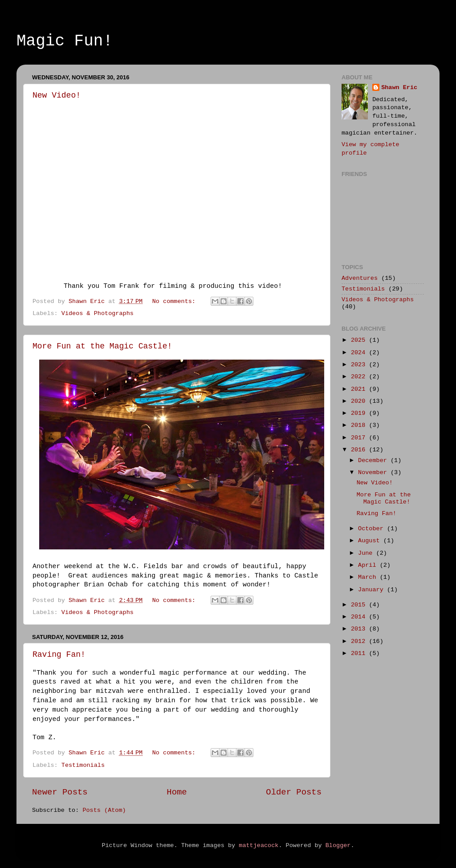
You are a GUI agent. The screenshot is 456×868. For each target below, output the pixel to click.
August (371, 541)
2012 (360, 641)
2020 (360, 401)
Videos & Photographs (98, 313)
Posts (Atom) (104, 810)
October (373, 529)
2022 (360, 377)
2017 (360, 438)
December (374, 461)
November (374, 473)
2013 (360, 629)
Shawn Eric (399, 88)
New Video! (57, 95)
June (367, 553)
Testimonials (83, 765)
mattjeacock (259, 845)
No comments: (176, 301)
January (373, 590)
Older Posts (294, 792)
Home (177, 792)
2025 (360, 340)
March (369, 577)
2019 (360, 413)
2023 (360, 365)
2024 (360, 353)
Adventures (360, 278)
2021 (360, 389)
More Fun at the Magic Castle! (102, 346)
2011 (360, 653)
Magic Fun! (65, 41)
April (369, 565)
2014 (360, 617)
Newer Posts (60, 792)
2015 (360, 605)
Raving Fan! (59, 655)
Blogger (338, 845)
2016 (360, 450)
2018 (360, 425)
